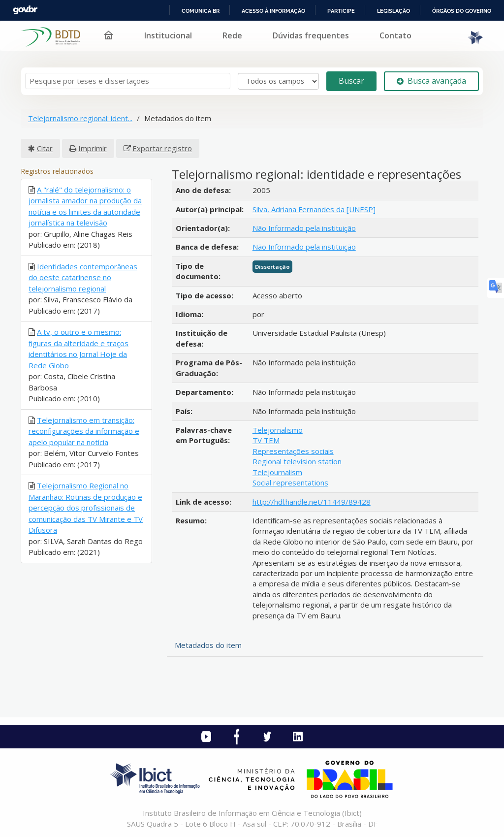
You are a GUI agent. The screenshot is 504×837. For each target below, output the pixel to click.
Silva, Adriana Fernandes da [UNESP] (314, 209)
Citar (45, 148)
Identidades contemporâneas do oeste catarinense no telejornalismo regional (83, 277)
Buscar (351, 81)
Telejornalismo (278, 430)
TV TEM (266, 440)
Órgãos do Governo (462, 11)
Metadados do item (208, 645)
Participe (341, 11)
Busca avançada (431, 81)
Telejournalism (277, 472)
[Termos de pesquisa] (128, 81)
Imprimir (93, 148)
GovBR (25, 10)
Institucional (168, 35)
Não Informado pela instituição (304, 228)
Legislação (394, 11)
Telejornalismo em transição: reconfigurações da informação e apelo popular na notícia (84, 431)
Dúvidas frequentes (311, 35)
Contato (395, 35)
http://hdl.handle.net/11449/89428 (312, 502)
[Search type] (278, 81)
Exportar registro (162, 148)
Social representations (290, 483)
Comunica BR (201, 11)
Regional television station (297, 461)
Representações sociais (293, 451)
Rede (232, 35)
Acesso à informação (273, 11)
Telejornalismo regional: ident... (80, 118)
